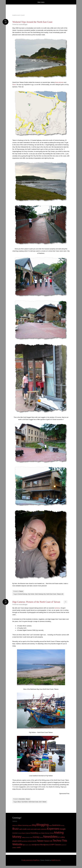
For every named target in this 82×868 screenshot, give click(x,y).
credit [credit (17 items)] (24, 829)
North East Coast (51, 594)
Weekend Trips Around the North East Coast (32, 22)
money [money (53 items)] (36, 837)
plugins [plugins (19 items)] (15, 841)
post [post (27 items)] (20, 841)
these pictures (59, 82)
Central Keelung (23, 594)
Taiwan (21, 591)
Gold (36, 594)
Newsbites (22, 799)
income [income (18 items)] (15, 833)
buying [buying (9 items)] (62, 825)
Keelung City (42, 594)
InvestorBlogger (23, 24)
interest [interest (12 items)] (28, 833)
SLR (40, 802)
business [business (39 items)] (56, 825)
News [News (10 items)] (41, 837)
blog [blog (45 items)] (34, 825)
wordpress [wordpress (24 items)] (36, 845)
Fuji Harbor (25, 802)
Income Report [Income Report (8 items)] (22, 833)
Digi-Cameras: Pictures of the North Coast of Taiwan (36, 602)
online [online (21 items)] (62, 837)
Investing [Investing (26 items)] (34, 833)
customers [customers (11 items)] (44, 829)
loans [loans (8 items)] (39, 833)
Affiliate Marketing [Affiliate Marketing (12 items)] (23, 825)
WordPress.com (56, 860)
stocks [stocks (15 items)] (34, 841)
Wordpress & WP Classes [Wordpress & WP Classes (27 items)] (51, 845)
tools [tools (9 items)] (27, 845)
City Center (31, 594)
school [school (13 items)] (30, 841)
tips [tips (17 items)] (24, 845)
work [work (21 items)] (19, 847)
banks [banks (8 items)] (30, 825)
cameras (57, 608)
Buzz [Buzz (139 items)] (15, 829)
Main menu (41, 2)
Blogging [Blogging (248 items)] (42, 825)
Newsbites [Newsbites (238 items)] (50, 837)
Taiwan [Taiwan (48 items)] (40, 841)
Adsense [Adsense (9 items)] (15, 825)
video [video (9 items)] (30, 845)
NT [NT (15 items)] (59, 837)
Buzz (19, 802)
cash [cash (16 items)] (21, 829)
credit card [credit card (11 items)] (30, 829)
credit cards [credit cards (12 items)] (37, 829)
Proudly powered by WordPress (30, 860)
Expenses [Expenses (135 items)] (53, 829)
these (14, 85)
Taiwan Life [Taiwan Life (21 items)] (48, 841)
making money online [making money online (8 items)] (27, 837)
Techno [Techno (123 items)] (57, 841)
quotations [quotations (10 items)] (25, 841)
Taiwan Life (60, 594)
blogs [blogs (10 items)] (50, 825)
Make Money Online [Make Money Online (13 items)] (47, 833)
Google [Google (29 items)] (62, 829)
